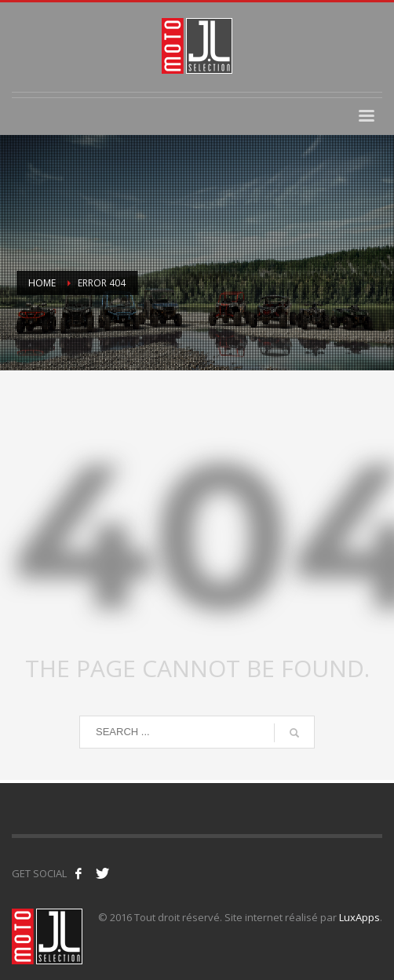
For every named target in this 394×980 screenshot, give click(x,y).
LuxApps (359, 917)
